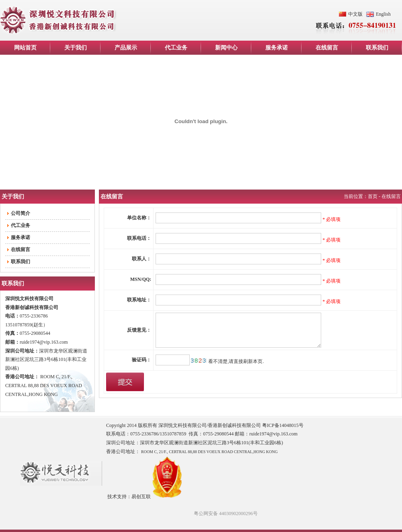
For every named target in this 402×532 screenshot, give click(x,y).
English (383, 14)
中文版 (355, 14)
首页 (373, 196)
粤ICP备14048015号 (283, 425)
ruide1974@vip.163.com (44, 342)
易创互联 (141, 497)
